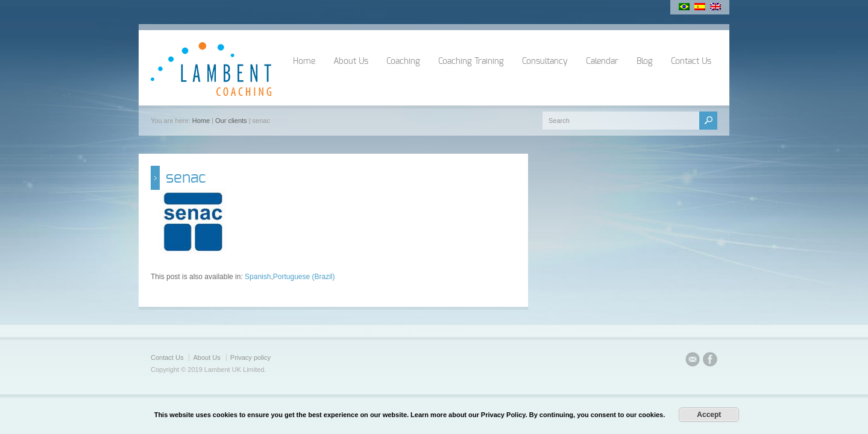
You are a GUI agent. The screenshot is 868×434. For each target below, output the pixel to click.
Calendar (602, 61)
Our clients (231, 121)
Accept (709, 415)
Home (304, 61)
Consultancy (545, 61)
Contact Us (691, 61)
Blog (645, 61)
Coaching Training (471, 61)
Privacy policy (250, 357)
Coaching (403, 61)
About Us (351, 61)
